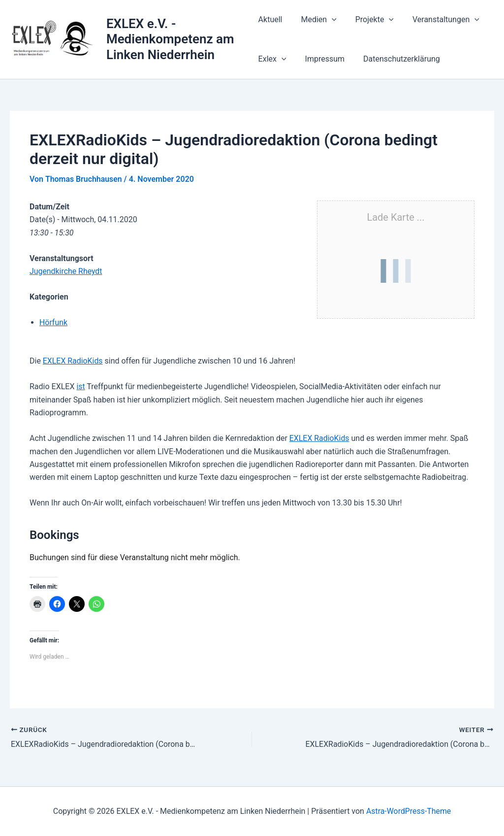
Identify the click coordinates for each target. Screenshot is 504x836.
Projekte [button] (369, 20)
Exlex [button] (272, 59)
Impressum (322, 59)
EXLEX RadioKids (73, 361)
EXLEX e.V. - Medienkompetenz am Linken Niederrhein (171, 39)
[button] (329, 20)
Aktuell (270, 19)
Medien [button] (315, 20)
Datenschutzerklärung (396, 59)
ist (80, 386)
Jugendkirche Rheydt (66, 271)
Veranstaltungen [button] (437, 20)
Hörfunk (53, 322)
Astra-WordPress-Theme (409, 811)
